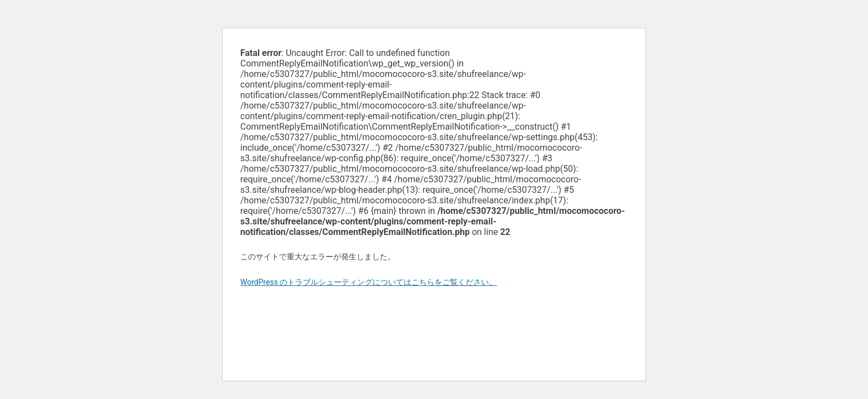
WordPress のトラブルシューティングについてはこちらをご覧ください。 (369, 282)
